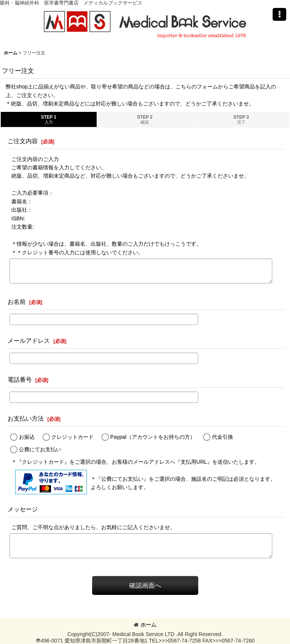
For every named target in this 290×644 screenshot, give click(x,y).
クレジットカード (72, 437)
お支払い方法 (26, 418)
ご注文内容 (23, 141)
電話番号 (20, 379)
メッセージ (23, 509)
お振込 (27, 437)
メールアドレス (29, 341)
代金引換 (222, 437)
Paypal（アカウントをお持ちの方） (153, 437)
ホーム (145, 625)
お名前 (17, 302)
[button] (279, 14)
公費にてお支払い (40, 449)
